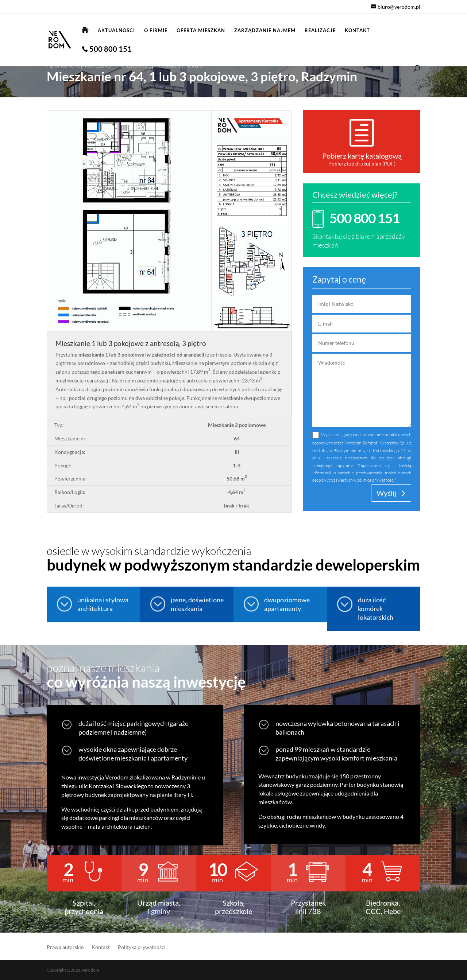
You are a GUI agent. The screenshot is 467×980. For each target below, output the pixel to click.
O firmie (156, 30)
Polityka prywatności (142, 947)
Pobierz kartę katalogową (362, 156)
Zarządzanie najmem (265, 30)
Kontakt (357, 30)
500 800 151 (111, 50)
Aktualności (116, 30)
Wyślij (386, 493)
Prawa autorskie (65, 947)
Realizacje (320, 30)
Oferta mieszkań (201, 30)
